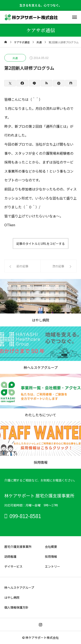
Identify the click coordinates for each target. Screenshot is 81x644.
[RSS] (47, 83)
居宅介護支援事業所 (18, 547)
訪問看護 (10, 556)
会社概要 (51, 547)
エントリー (52, 566)
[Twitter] (10, 83)
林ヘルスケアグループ (19, 588)
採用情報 (51, 556)
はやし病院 (12, 597)
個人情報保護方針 (16, 607)
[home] (6, 42)
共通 (15, 58)
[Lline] (34, 83)
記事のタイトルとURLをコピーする (41, 244)
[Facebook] (22, 83)
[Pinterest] (59, 83)
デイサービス (13, 566)
